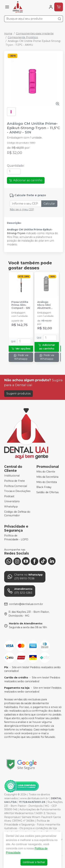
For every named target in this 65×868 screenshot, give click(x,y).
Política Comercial (16, 486)
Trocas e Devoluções (17, 491)
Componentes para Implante (35, 34)
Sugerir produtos (18, 394)
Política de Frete (14, 481)
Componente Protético (23, 37)
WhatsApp (11, 507)
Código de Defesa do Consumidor (17, 514)
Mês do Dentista (47, 482)
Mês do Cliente (46, 472)
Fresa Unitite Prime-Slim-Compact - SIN (21, 305)
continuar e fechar (34, 862)
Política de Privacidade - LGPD (16, 537)
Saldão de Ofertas (47, 492)
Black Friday (44, 487)
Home (8, 34)
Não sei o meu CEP (22, 209)
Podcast (9, 496)
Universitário (12, 502)
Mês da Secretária (47, 477)
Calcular (49, 204)
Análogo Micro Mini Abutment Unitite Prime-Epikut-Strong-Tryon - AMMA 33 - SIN (46, 305)
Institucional (12, 476)
